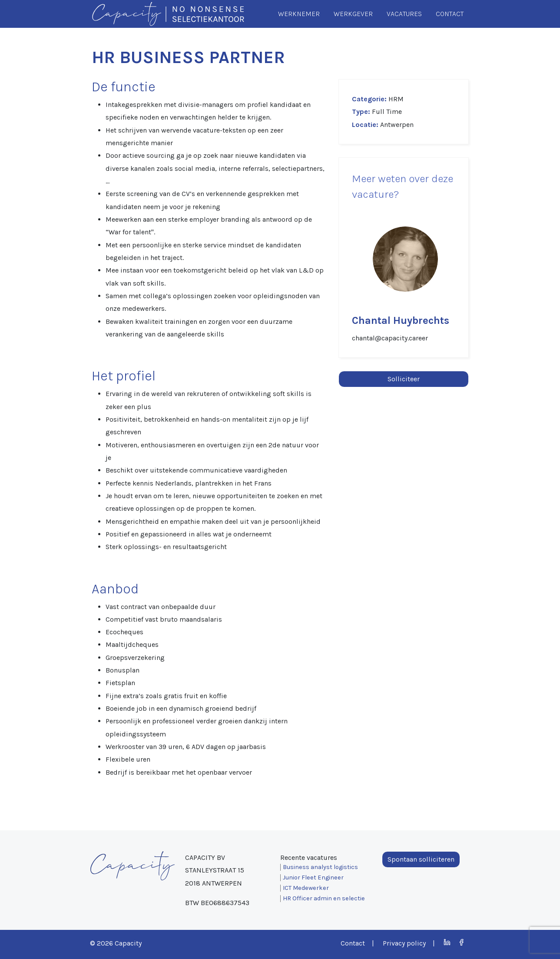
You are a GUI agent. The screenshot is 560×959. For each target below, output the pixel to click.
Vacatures (404, 14)
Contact (450, 14)
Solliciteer (404, 379)
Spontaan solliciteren (421, 859)
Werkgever (353, 14)
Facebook (462, 942)
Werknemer (299, 14)
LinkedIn (447, 942)
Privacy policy (404, 943)
